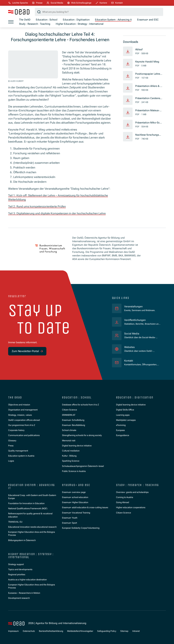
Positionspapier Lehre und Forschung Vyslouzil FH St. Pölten (149, 74)
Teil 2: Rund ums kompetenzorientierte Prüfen (37, 206)
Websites (129, 347)
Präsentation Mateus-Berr (149, 111)
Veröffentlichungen (135, 320)
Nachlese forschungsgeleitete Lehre (149, 135)
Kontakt (129, 361)
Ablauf (139, 49)
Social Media (132, 333)
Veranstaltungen (133, 306)
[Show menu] (11, 22)
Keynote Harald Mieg (147, 62)
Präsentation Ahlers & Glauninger (149, 86)
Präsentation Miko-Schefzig (149, 123)
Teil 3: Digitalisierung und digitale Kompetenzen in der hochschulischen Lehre (57, 213)
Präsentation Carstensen (148, 98)
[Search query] (99, 12)
